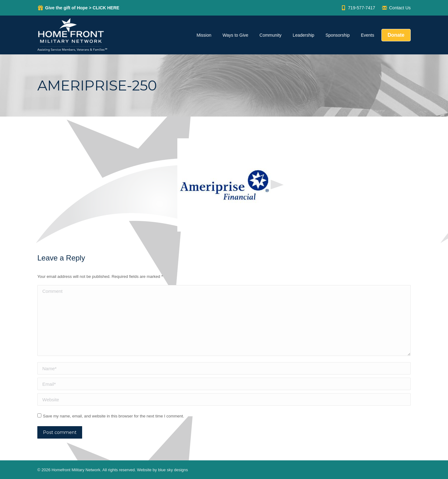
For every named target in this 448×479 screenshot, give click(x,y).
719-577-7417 (358, 8)
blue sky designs (173, 470)
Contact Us (396, 8)
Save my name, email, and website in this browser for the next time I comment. (114, 416)
